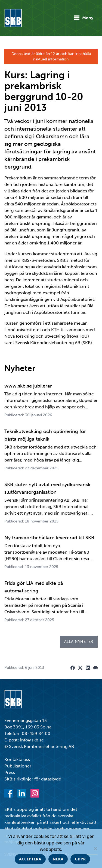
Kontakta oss (17, 759)
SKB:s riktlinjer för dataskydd (33, 779)
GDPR (80, 859)
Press (10, 772)
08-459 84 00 (36, 733)
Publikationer (18, 766)
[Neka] (95, 848)
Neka (58, 859)
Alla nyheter (79, 642)
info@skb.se (32, 740)
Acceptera (30, 859)
